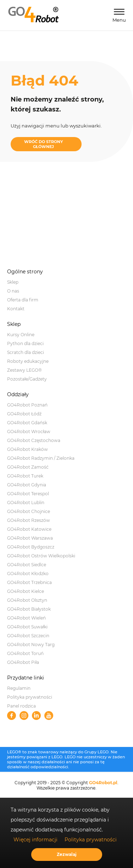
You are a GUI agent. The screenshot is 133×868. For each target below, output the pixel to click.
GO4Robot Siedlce (27, 565)
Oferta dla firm (23, 300)
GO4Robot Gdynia (27, 485)
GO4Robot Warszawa (30, 538)
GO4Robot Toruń (25, 653)
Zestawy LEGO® (24, 370)
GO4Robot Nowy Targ (31, 645)
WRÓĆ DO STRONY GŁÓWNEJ (43, 144)
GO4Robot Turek (25, 476)
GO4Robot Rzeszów (29, 520)
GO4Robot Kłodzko (28, 574)
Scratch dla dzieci (26, 352)
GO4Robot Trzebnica (29, 582)
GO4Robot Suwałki (27, 627)
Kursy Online (21, 335)
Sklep (13, 282)
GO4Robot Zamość (28, 467)
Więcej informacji (35, 840)
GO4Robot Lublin (26, 503)
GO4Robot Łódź (24, 414)
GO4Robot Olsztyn (27, 600)
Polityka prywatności (30, 697)
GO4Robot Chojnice (29, 511)
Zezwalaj (67, 854)
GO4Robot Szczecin (28, 636)
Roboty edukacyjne (28, 361)
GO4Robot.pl (103, 783)
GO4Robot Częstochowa (34, 440)
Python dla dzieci (25, 343)
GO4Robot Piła (23, 662)
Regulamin (19, 688)
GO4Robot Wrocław (29, 432)
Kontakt (16, 309)
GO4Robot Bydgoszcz (31, 547)
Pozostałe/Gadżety (27, 379)
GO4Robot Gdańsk (27, 423)
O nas (13, 291)
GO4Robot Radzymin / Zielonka (41, 458)
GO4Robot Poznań (27, 405)
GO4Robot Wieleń (26, 618)
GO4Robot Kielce (26, 591)
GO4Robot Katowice (29, 529)
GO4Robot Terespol (28, 494)
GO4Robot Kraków (27, 449)
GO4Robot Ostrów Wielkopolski (41, 556)
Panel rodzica (21, 706)
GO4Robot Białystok (29, 609)
